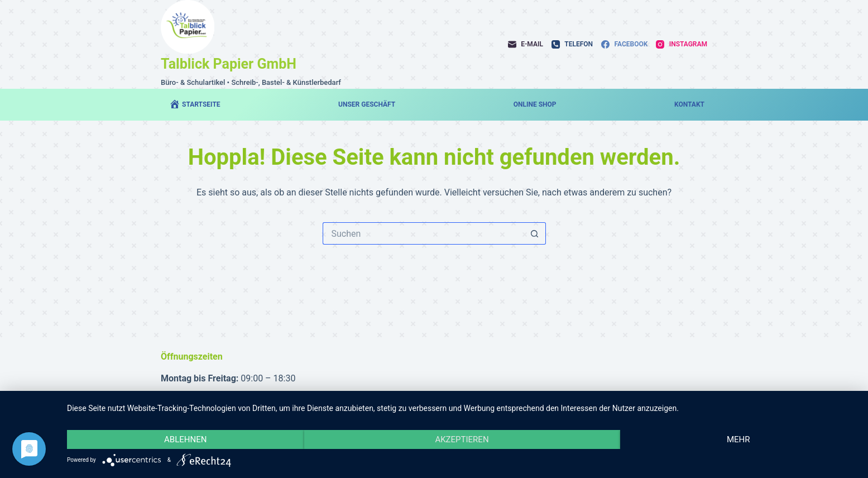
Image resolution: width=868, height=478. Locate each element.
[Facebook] (624, 45)
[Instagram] (682, 45)
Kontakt (689, 104)
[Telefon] (572, 45)
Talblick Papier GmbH (229, 64)
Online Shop (535, 104)
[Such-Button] (535, 233)
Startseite (195, 104)
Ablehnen (185, 439)
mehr (738, 439)
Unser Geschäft (367, 104)
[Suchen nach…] (423, 233)
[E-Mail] (526, 45)
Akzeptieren (462, 439)
